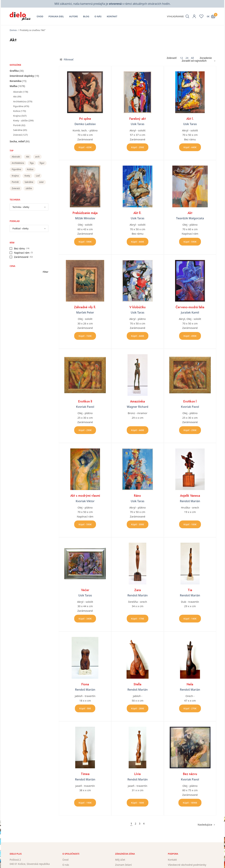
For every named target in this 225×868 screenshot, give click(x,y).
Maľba (13, 86)
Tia (190, 590)
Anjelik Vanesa (190, 496)
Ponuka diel (56, 16)
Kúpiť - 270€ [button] (190, 708)
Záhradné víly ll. (85, 307)
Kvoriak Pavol (85, 407)
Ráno (137, 496)
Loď (38, 176)
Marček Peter (85, 312)
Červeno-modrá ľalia (190, 307)
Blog (86, 16)
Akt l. (190, 119)
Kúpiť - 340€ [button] (85, 619)
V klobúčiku (137, 307)
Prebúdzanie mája (85, 213)
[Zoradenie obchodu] (197, 61)
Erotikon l (190, 401)
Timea (85, 774)
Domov (13, 30)
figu (32, 163)
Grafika (14, 71)
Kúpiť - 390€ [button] (138, 524)
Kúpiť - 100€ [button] (190, 524)
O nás (98, 16)
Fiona (85, 684)
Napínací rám (22, 253)
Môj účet (120, 860)
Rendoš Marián (190, 501)
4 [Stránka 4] (144, 824)
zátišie (29, 188)
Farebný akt (138, 119)
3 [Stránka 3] (140, 824)
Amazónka (137, 401)
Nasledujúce (205, 825)
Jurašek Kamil (190, 312)
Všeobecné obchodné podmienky (187, 865)
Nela (190, 684)
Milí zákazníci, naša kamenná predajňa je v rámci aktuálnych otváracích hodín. (112, 4)
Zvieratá (17, 135)
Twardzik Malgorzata (190, 218)
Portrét (17, 125)
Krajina (17, 116)
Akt (15, 97)
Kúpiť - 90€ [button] (85, 708)
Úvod (40, 16)
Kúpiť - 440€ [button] (190, 147)
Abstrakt (18, 92)
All (192, 58)
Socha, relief (17, 141)
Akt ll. (137, 213)
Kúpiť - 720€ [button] (85, 336)
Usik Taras (138, 124)
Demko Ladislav (85, 124)
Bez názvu (190, 774)
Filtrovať (67, 59)
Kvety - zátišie (20, 120)
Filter (46, 272)
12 (181, 58)
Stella (137, 684)
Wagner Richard (138, 407)
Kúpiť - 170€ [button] (138, 619)
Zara (138, 590)
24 (187, 58)
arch (37, 157)
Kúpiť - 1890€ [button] (190, 803)
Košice (17, 111)
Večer (85, 590)
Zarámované (21, 257)
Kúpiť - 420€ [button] (85, 147)
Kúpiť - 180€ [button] (138, 803)
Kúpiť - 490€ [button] (190, 336)
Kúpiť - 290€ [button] (138, 147)
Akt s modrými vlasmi (85, 496)
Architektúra (20, 101)
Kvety (27, 176)
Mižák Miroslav (85, 218)
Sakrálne (18, 130)
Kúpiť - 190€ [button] (85, 803)
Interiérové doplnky (22, 76)
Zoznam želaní (123, 865)
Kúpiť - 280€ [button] (138, 708)
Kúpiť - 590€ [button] (85, 242)
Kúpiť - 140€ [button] (190, 619)
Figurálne (18, 106)
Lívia (137, 774)
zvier (41, 182)
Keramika (16, 81)
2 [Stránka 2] (136, 824)
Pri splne (85, 119)
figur (42, 163)
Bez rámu (20, 248)
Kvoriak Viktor (85, 501)
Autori (74, 16)
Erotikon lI (85, 401)
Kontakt (112, 16)
